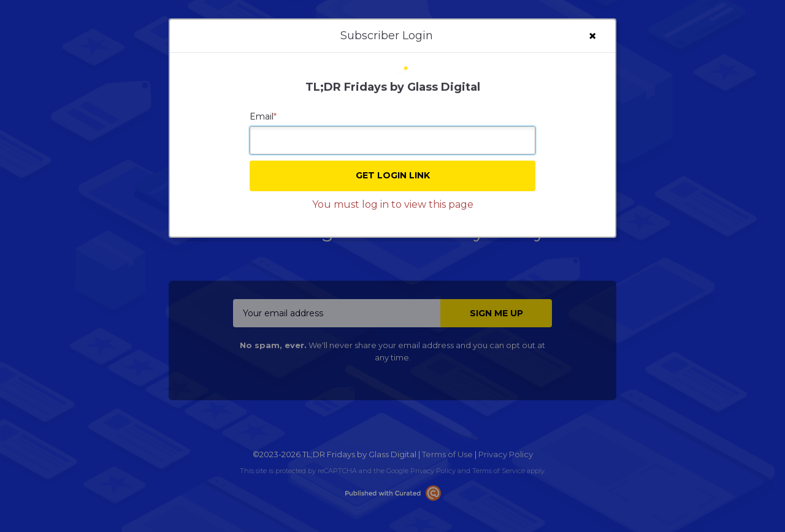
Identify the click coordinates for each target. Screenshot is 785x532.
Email (263, 116)
